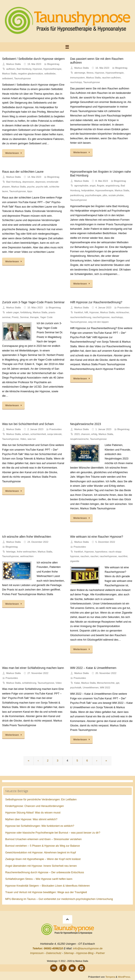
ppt (118, 683)
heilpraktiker (88, 190)
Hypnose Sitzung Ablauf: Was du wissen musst (33, 813)
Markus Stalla (14, 64)
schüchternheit (38, 434)
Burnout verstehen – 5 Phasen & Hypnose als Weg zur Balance (43, 846)
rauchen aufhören (111, 78)
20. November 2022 (106, 673)
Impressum (37, 953)
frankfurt (79, 312)
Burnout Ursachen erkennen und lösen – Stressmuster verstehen (43, 839)
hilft (86, 312)
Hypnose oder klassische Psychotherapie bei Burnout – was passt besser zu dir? (53, 833)
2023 (77, 434)
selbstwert (7, 78)
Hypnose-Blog (85, 953)
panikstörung (77, 195)
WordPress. (124, 977)
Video (23, 439)
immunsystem (78, 78)
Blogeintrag (53, 64)
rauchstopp (76, 82)
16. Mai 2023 (102, 68)
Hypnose (37, 69)
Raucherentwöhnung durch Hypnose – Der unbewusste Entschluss (45, 872)
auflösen (11, 69)
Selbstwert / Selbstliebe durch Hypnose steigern (33, 59)
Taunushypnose (22, 78)
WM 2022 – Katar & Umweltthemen (93, 668)
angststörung (112, 186)
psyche (31, 187)
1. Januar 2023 (103, 429)
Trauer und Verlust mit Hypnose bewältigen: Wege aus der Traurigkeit (46, 892)
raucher (94, 556)
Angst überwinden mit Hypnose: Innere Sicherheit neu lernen (41, 866)
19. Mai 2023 (34, 64)
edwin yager (13, 312)
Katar (77, 683)
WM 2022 (105, 688)
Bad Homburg (24, 69)
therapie (34, 317)
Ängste (101, 186)
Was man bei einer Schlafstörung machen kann (33, 668)
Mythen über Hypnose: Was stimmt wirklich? (31, 819)
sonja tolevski (54, 434)
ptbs (105, 195)
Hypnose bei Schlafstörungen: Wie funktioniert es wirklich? (40, 826)
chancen (85, 434)
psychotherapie (93, 195)
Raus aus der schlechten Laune (23, 172)
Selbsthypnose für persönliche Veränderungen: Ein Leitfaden (41, 800)
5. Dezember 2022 (105, 542)
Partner (100, 953)
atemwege (80, 73)
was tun (32, 439)
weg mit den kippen (99, 322)
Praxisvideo (124, 308)
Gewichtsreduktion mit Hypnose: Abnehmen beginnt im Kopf (41, 853)
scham (26, 434)
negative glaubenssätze (30, 74)
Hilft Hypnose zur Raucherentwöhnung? (96, 302)
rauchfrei (123, 556)
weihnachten (27, 556)
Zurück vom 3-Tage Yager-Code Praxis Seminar (33, 302)
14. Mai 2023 (34, 177)
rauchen (85, 556)
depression (28, 182)
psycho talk (42, 187)
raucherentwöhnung (81, 317)
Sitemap (69, 953)
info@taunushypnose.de (88, 948)
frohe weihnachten (27, 552)
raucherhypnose (101, 317)
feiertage (11, 552)
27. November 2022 (38, 673)
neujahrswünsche (79, 439)
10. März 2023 (35, 308)
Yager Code (46, 317)
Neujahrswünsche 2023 (86, 424)
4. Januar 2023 (103, 308)
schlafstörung (29, 683)
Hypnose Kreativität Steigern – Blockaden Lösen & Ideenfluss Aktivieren (47, 886)
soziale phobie (116, 195)
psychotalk (76, 688)
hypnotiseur (101, 552)
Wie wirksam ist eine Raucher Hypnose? (97, 537)
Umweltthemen (91, 688)
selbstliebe (50, 74)
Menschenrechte (106, 683)
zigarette (75, 561)
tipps (30, 191)
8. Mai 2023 (102, 181)
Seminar (24, 317)
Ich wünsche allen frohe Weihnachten (27, 537)
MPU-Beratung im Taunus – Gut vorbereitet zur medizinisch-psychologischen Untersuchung (59, 899)
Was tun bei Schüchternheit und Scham (28, 424)
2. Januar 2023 (35, 429)
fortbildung (26, 312)
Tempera (110, 977)
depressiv (40, 182)
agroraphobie (81, 186)
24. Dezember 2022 (38, 542)
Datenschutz (54, 953)
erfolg (94, 434)
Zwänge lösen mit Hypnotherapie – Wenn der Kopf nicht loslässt (43, 859)
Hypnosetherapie (52, 69)
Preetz (15, 317)
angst (93, 186)
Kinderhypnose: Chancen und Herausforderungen (35, 806)
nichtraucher (122, 312)
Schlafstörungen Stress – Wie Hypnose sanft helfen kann (39, 879)
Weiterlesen (14, 153)
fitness (90, 73)
